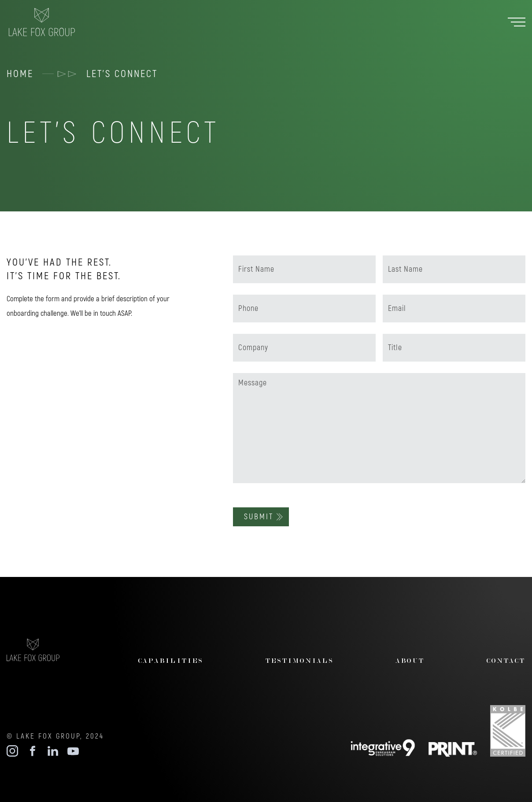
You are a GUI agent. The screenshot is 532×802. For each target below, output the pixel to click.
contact (506, 661)
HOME (20, 74)
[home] (51, 22)
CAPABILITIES (171, 661)
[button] (517, 22)
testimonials (300, 661)
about (410, 661)
